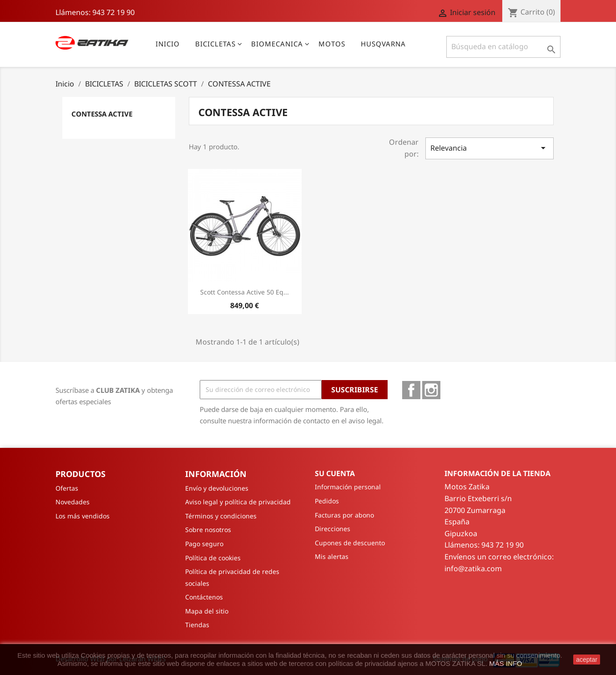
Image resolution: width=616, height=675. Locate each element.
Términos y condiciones (221, 516)
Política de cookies (213, 558)
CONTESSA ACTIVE (102, 114)
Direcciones (333, 529)
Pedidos (327, 501)
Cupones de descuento (350, 543)
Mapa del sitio (207, 611)
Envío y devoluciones (217, 488)
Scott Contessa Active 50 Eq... (245, 292)
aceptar (587, 660)
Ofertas (67, 488)
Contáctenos (204, 597)
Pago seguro (204, 544)
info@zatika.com (473, 568)
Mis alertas (332, 556)
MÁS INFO (506, 663)
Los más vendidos (83, 516)
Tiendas (197, 625)
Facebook (411, 390)
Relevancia (490, 148)
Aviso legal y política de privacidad (238, 502)
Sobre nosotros (208, 530)
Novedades (73, 502)
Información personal (348, 487)
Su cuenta (335, 473)
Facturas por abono (344, 515)
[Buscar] (503, 47)
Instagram (431, 390)
